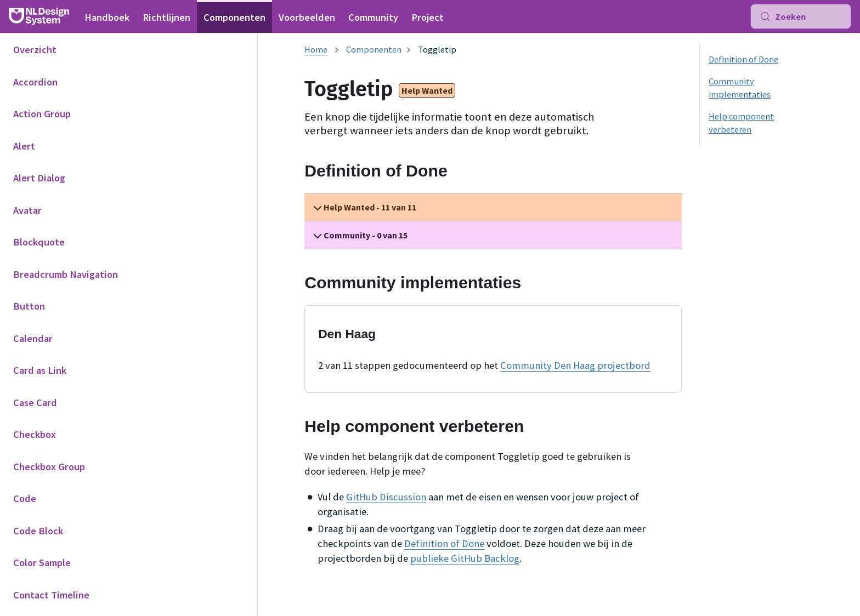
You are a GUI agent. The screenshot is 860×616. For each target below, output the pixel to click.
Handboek (107, 17)
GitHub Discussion (386, 497)
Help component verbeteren (741, 123)
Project (428, 17)
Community (373, 17)
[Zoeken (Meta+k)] (801, 16)
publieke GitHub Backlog (465, 558)
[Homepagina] (316, 49)
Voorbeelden (307, 17)
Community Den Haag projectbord (575, 365)
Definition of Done (444, 543)
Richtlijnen (166, 17)
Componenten (234, 17)
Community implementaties (740, 88)
